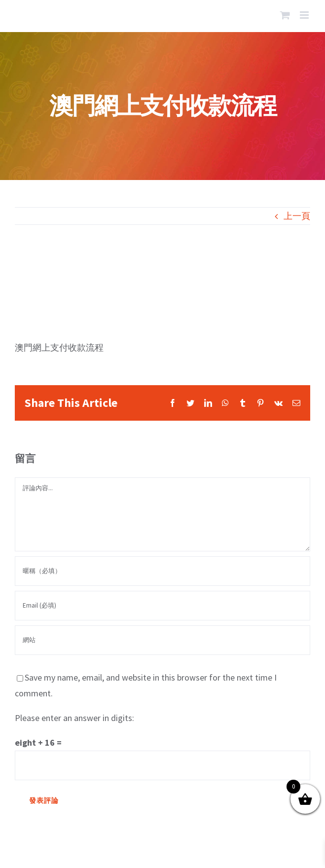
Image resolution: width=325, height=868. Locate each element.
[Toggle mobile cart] (285, 15)
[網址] (162, 640)
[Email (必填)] (162, 606)
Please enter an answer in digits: (74, 718)
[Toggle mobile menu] (305, 15)
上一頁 (297, 216)
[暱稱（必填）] (162, 571)
